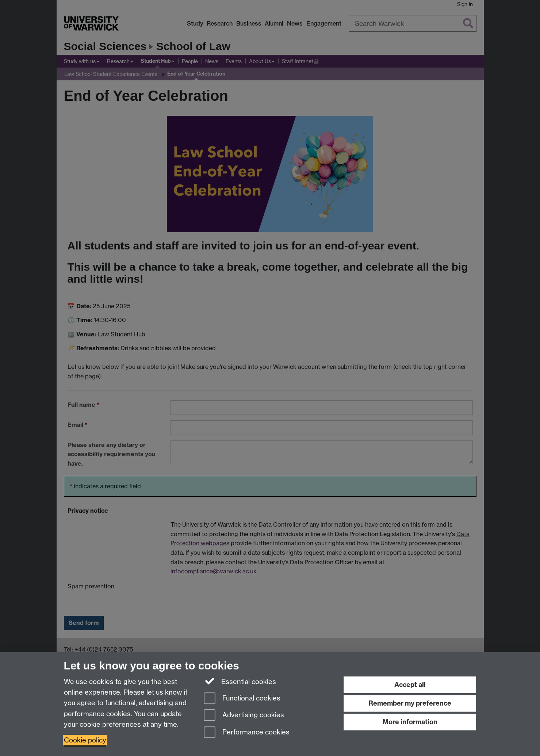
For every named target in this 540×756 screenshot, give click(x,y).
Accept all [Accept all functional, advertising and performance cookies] (410, 685)
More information (410, 722)
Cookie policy (85, 740)
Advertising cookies (244, 716)
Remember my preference (410, 703)
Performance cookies (247, 733)
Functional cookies (242, 699)
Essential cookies (240, 681)
